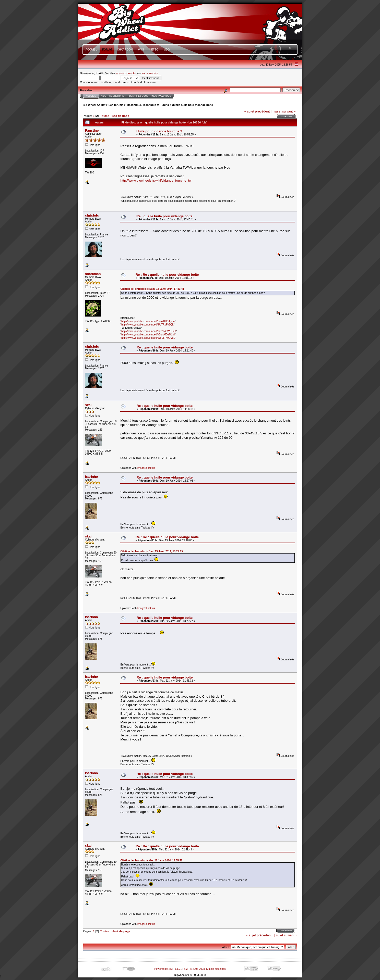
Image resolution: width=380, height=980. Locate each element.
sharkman (93, 274)
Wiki (141, 50)
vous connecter (126, 73)
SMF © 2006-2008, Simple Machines (205, 969)
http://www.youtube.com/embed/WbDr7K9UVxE (148, 338)
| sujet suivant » (284, 111)
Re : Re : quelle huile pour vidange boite (167, 275)
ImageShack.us (146, 468)
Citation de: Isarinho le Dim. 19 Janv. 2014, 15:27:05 (151, 551)
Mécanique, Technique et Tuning (148, 105)
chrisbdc (92, 215)
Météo (154, 50)
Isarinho (92, 477)
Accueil (91, 50)
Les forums (116, 105)
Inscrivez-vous (161, 96)
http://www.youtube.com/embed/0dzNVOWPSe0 (149, 331)
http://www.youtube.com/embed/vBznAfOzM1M (148, 335)
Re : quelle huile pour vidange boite (164, 216)
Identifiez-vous (139, 96)
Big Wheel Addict (94, 105)
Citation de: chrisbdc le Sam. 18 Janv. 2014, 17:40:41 (152, 289)
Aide (104, 96)
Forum (107, 50)
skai (88, 405)
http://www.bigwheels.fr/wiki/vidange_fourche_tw (156, 180)
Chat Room (125, 50)
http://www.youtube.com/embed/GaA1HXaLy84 (148, 321)
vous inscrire (150, 73)
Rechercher (117, 96)
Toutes (105, 116)
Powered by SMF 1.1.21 (168, 969)
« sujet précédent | (258, 111)
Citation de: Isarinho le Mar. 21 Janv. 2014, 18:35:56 (151, 860)
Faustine (92, 130)
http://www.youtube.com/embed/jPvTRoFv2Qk (147, 325)
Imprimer (287, 117)
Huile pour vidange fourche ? (159, 131)
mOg (167, 50)
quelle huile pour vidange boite (192, 105)
